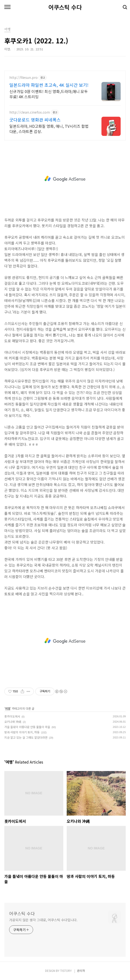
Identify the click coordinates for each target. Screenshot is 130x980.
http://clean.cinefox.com (30, 112)
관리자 (81, 971)
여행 (8, 708)
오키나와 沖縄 (13, 722)
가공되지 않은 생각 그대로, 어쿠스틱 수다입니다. (43, 920)
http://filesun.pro (24, 78)
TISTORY (66, 971)
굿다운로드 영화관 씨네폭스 (35, 120)
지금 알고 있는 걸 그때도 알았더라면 (26, 737)
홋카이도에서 (12, 716)
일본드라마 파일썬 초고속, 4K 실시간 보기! (49, 85)
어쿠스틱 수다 (65, 7)
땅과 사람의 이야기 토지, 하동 (22, 732)
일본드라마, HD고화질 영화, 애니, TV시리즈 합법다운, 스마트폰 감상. (49, 129)
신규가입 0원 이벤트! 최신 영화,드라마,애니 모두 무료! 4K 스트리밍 (49, 94)
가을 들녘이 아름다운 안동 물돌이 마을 (27, 727)
